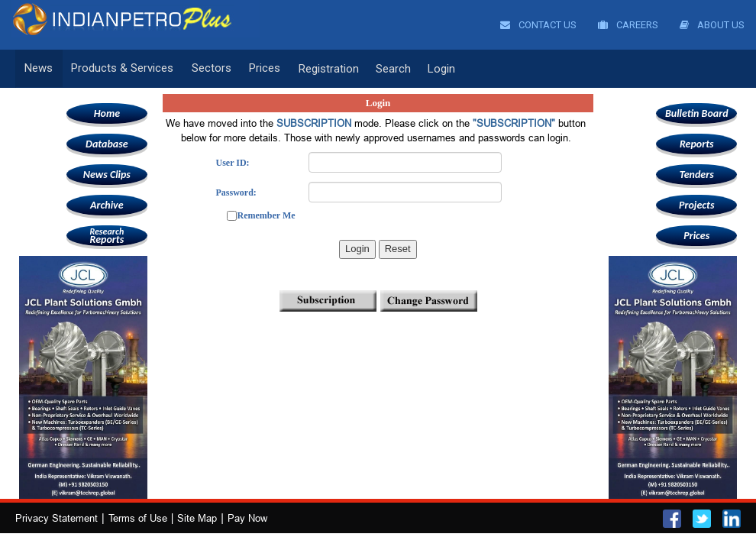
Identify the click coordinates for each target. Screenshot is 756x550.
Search (388, 69)
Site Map (197, 518)
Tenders (697, 175)
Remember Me (266, 215)
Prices (261, 69)
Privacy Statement (57, 518)
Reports (107, 236)
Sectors (208, 69)
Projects (696, 205)
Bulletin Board (697, 113)
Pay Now (247, 518)
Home (107, 113)
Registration (323, 69)
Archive (107, 205)
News (39, 69)
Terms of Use (138, 518)
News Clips (107, 175)
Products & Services (121, 69)
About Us (712, 25)
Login (436, 69)
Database (107, 144)
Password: (236, 192)
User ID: (232, 163)
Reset (398, 249)
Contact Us (538, 25)
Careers (628, 25)
